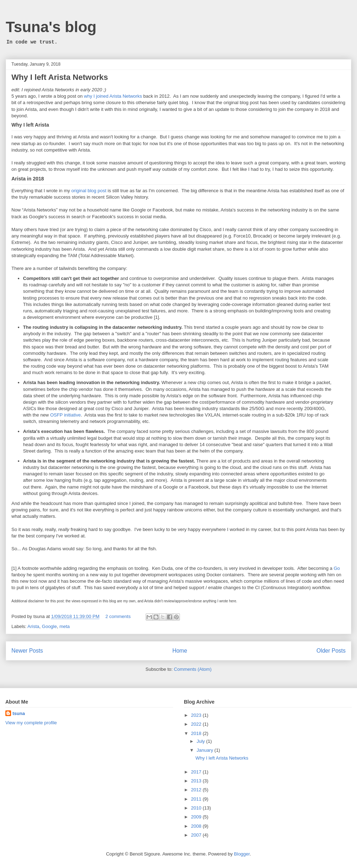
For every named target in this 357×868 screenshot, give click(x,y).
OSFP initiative (65, 415)
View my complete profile (31, 723)
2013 (197, 781)
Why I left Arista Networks (60, 77)
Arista (33, 626)
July (202, 741)
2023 (197, 715)
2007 (197, 835)
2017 (197, 772)
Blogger (242, 854)
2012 (197, 790)
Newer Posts (27, 651)
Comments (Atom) (193, 669)
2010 (197, 808)
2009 (197, 817)
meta (64, 626)
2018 (197, 733)
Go (337, 568)
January (206, 750)
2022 (197, 724)
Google (49, 626)
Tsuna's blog (51, 27)
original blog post (89, 191)
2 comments (118, 616)
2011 (197, 799)
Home (180, 651)
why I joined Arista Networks (113, 96)
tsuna (19, 713)
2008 (197, 826)
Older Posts (331, 651)
